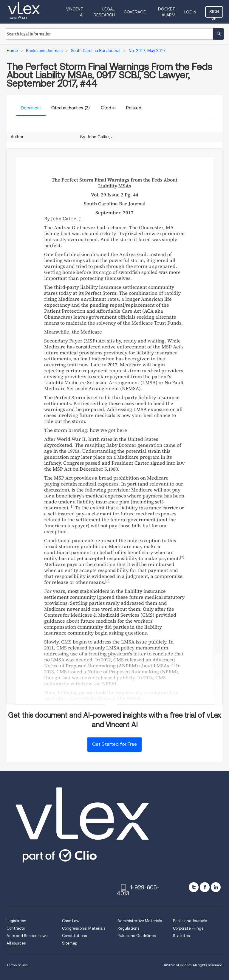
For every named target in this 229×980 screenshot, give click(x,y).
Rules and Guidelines (137, 936)
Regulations (128, 928)
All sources (16, 943)
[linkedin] (216, 887)
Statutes (181, 936)
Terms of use (17, 965)
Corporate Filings (188, 928)
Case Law (71, 921)
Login (190, 12)
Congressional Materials (84, 928)
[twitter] (194, 887)
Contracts (16, 928)
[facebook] (205, 887)
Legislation (16, 921)
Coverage (135, 12)
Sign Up (214, 13)
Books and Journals (190, 921)
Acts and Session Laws (27, 936)
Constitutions (74, 936)
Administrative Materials (140, 921)
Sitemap (70, 943)
